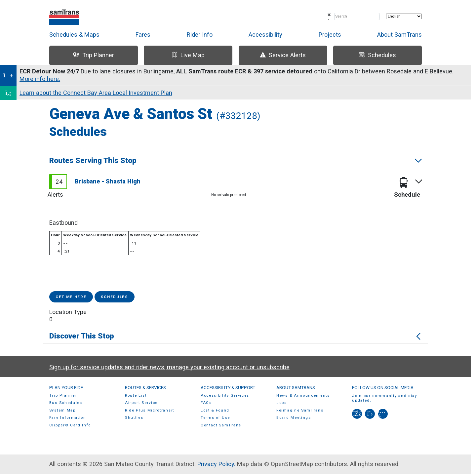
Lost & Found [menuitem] (215, 410)
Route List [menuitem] (136, 395)
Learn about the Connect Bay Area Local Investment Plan (96, 93)
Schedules (115, 297)
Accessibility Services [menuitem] (225, 395)
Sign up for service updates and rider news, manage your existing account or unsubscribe (169, 367)
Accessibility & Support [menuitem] (228, 387)
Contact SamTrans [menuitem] (221, 425)
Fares (143, 35)
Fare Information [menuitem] (68, 418)
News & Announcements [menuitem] (303, 395)
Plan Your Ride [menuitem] (66, 387)
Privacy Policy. (216, 464)
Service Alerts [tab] (283, 55)
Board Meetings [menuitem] (294, 418)
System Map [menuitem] (62, 410)
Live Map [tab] (188, 55)
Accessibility (265, 35)
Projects (330, 35)
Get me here (71, 297)
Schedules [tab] (377, 55)
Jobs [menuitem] (282, 403)
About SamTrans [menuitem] (296, 387)
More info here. (40, 79)
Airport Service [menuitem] (141, 403)
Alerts (55, 195)
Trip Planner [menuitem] (63, 395)
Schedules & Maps (74, 35)
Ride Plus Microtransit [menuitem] (150, 410)
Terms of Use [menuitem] (215, 418)
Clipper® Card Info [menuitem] (70, 425)
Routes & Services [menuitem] (145, 387)
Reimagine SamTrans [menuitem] (300, 410)
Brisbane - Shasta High (108, 181)
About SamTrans (399, 35)
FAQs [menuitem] (206, 403)
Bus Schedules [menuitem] (66, 403)
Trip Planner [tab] (93, 55)
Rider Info (200, 35)
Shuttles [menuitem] (134, 418)
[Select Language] (404, 16)
